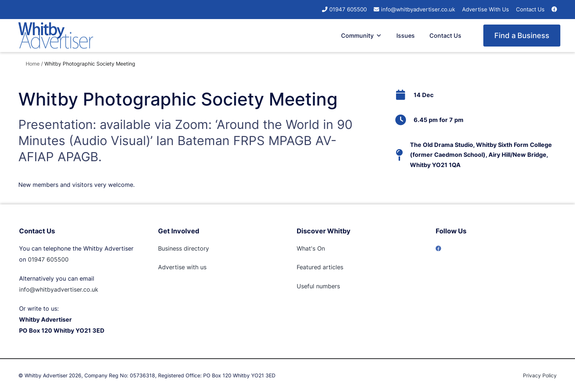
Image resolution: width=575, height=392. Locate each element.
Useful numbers (318, 286)
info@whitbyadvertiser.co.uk (418, 9)
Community (361, 36)
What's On (311, 248)
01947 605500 (348, 9)
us (202, 267)
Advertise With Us (486, 9)
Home (33, 64)
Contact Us (530, 9)
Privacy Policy (540, 375)
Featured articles (320, 267)
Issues (406, 36)
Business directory (184, 248)
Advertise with (178, 267)
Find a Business (522, 36)
